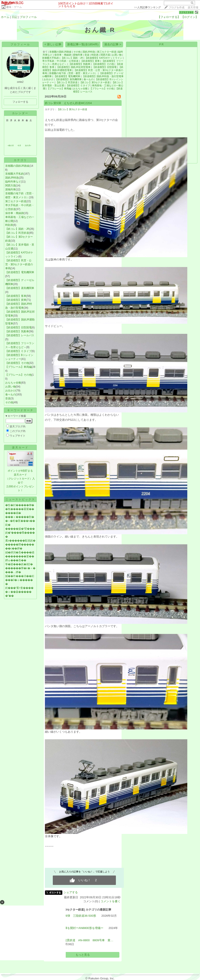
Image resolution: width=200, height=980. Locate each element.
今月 (19, 146)
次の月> (28, 146)
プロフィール (28, 17)
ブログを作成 (177, 7)
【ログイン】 (190, 17)
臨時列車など (13, 182)
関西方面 (11, 186)
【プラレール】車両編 (18, 367)
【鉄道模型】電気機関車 (20, 272)
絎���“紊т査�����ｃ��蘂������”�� (19, 592)
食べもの (11, 394)
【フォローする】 (169, 17)
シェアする (71, 892)
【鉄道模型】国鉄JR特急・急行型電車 (103, 76)
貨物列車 (11, 189)
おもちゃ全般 (13, 383)
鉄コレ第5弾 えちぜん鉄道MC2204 (68, 103)
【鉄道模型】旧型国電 (18, 327)
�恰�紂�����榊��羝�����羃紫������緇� (20, 509)
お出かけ (11, 391)
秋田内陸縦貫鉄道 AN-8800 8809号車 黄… (83, 940)
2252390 (187, 12)
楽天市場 (193, 7)
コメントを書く (111, 901)
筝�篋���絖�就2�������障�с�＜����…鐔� (20, 568)
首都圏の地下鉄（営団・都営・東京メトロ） (73, 73)
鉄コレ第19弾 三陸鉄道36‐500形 (74, 916)
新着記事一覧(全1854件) (83, 44)
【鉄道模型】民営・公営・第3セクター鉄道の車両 (19, 264)
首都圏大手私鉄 (14, 174)
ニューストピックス (20, 499)
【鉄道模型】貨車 (16, 300)
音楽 (8, 398)
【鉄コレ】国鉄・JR (17, 229)
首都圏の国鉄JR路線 (17, 166)
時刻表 (9, 225)
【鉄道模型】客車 (16, 296)
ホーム (5, 17)
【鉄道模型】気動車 (17, 331)
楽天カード (20, 448)
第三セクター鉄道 (16, 201)
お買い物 (11, 387)
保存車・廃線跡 (14, 213)
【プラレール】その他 (18, 375)
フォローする (20, 102)
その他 (9, 402)
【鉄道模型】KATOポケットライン (104, 58)
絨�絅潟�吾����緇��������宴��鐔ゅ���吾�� (20, 556)
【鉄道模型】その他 (17, 363)
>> (147, 7)
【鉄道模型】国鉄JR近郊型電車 (73, 67)
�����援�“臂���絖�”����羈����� (20, 533)
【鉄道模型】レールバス (20, 335)
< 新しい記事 (53, 44)
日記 (15, 17)
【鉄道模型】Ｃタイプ (18, 351)
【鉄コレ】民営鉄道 (17, 233)
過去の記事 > (113, 44)
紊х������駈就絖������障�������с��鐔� (20, 545)
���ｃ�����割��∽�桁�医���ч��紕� (20, 521)
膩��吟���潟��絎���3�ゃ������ (20, 580)
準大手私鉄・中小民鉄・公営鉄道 (60, 61)
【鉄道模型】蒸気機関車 (20, 288)
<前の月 (11, 146)
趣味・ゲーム (14, 7)
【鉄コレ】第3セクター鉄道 (95, 82)
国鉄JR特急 (12, 178)
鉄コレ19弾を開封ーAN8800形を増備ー (78, 928)
